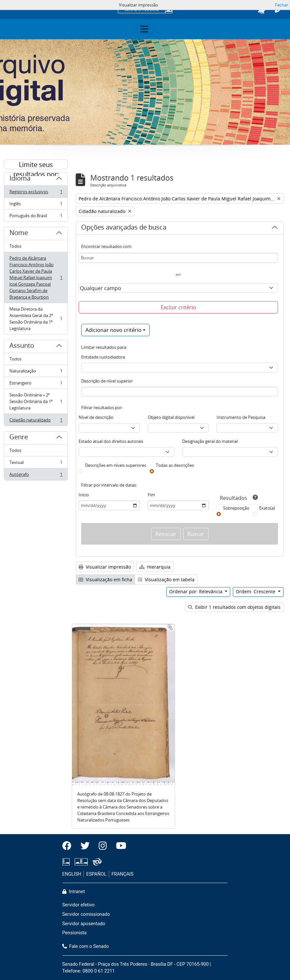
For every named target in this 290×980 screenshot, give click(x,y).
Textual (36, 464)
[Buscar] (178, 258)
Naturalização (36, 372)
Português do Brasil (36, 217)
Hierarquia (155, 567)
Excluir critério (178, 307)
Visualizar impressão (105, 567)
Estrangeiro (36, 384)
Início (84, 495)
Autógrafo (36, 476)
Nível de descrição (96, 417)
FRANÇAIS (122, 874)
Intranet (74, 892)
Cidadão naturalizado (36, 421)
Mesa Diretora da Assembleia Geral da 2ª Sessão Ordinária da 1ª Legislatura (36, 319)
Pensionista (75, 933)
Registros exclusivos (36, 193)
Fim (151, 495)
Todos (15, 246)
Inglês (36, 205)
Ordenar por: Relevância (196, 591)
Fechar (282, 5)
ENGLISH (72, 874)
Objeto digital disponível (171, 417)
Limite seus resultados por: (36, 165)
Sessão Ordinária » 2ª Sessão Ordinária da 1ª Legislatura (36, 401)
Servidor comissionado (86, 914)
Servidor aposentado (84, 924)
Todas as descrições (175, 465)
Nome (19, 234)
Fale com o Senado (86, 946)
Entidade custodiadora (103, 357)
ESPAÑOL (96, 874)
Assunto (22, 347)
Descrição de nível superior (107, 381)
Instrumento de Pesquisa (241, 417)
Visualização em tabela (166, 579)
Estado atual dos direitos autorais (111, 441)
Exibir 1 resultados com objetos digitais (234, 607)
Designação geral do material (210, 441)
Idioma (20, 179)
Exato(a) (267, 508)
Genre (19, 438)
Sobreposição (236, 508)
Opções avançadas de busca (124, 228)
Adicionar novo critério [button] (113, 330)
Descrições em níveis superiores (116, 465)
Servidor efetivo (79, 905)
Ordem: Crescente (256, 591)
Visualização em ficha (105, 579)
